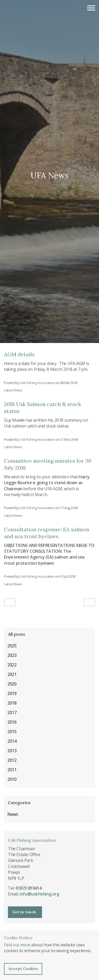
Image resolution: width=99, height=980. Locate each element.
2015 (12, 732)
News (13, 814)
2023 (12, 655)
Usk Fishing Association (30, 11)
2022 (12, 665)
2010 (12, 779)
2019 (12, 693)
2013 (12, 751)
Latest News (13, 390)
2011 (12, 770)
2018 (12, 703)
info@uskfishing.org (39, 894)
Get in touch (24, 912)
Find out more (17, 945)
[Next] (89, 602)
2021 (12, 674)
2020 (12, 684)
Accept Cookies (23, 969)
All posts (16, 634)
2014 (12, 741)
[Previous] (10, 602)
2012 (12, 760)
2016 (12, 722)
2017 (12, 712)
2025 (12, 646)
